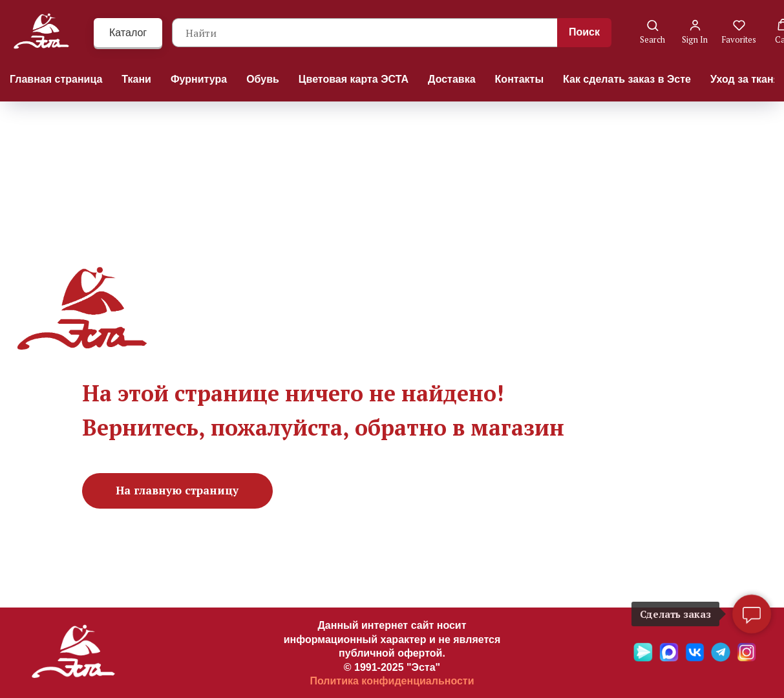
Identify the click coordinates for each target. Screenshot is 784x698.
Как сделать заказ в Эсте (627, 79)
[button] (652, 32)
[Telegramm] (721, 658)
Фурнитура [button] (199, 79)
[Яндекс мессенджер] (643, 658)
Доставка (452, 79)
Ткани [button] (136, 79)
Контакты (519, 79)
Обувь (263, 79)
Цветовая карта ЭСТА (354, 79)
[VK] (695, 658)
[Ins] (747, 658)
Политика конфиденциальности (392, 681)
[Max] (669, 658)
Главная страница (56, 79)
